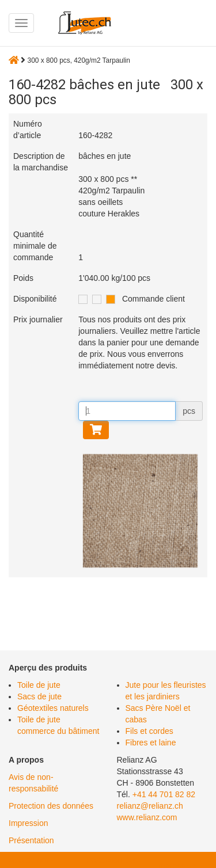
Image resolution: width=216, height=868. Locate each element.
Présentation (31, 840)
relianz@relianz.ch (150, 806)
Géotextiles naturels (53, 708)
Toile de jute (39, 685)
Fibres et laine (151, 743)
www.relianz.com (147, 817)
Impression (28, 823)
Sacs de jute (39, 696)
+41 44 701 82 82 (164, 794)
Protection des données (51, 806)
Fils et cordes (149, 731)
